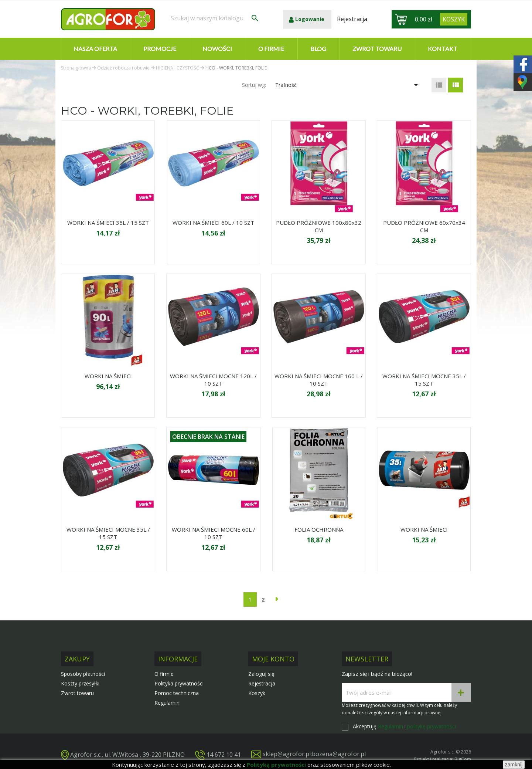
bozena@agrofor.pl (339, 754)
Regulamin (167, 703)
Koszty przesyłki (80, 683)
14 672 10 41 (224, 754)
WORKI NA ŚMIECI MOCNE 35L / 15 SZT (424, 380)
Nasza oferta (95, 49)
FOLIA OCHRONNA (319, 529)
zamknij (514, 765)
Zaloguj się (261, 674)
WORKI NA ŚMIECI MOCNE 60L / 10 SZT (214, 533)
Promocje (160, 49)
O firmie (271, 49)
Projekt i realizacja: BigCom (443, 759)
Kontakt (443, 49)
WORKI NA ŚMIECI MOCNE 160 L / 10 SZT (319, 380)
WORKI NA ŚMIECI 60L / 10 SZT (213, 223)
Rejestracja (262, 683)
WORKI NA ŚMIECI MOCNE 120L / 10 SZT (213, 380)
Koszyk (257, 693)
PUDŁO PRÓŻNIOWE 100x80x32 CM (319, 226)
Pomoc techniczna (177, 693)
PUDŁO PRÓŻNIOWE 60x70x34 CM (424, 226)
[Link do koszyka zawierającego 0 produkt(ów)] (454, 19)
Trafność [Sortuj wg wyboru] (348, 85)
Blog (318, 49)
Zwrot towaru (377, 49)
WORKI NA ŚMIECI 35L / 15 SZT (108, 223)
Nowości (217, 49)
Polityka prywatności (179, 683)
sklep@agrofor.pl (287, 754)
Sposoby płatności (83, 674)
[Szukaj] (215, 18)
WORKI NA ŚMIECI (108, 376)
